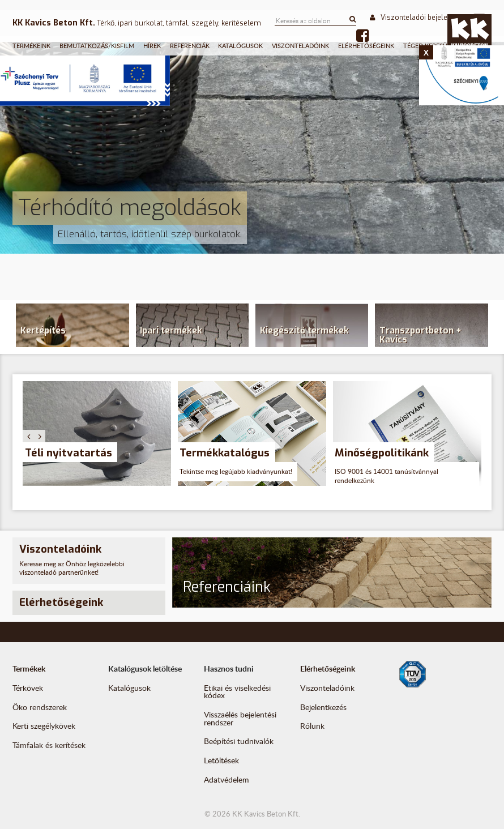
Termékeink (31, 45)
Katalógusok (240, 45)
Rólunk (312, 726)
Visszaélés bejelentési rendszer (240, 718)
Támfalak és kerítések (49, 745)
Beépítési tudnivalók (239, 741)
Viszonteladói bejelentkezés (421, 18)
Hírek (152, 45)
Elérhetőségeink (366, 45)
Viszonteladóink (300, 45)
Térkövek (28, 688)
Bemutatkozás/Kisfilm (97, 45)
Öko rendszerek (40, 707)
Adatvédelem (227, 779)
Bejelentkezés (323, 707)
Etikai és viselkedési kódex (237, 692)
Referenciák (190, 45)
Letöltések (221, 760)
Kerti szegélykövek (44, 726)
